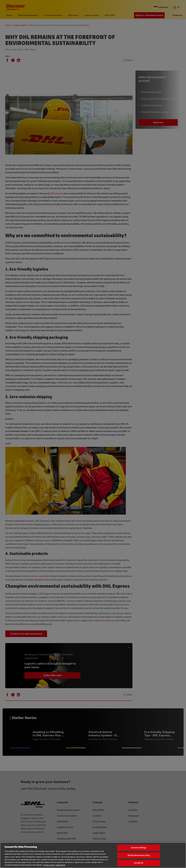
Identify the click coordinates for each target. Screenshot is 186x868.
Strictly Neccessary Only (139, 855)
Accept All (138, 863)
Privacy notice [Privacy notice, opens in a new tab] (49, 865)
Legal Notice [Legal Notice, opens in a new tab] (60, 865)
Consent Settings (138, 848)
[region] (93, 855)
